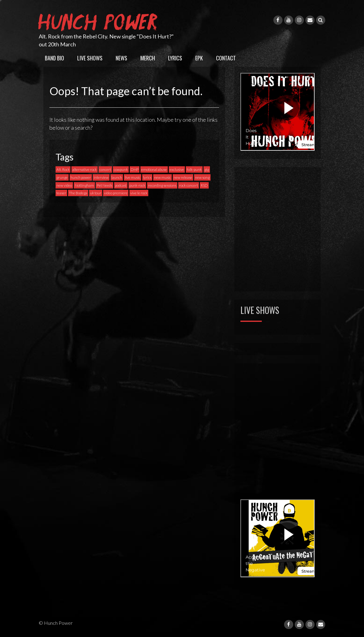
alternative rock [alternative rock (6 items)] (85, 169)
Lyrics (175, 58)
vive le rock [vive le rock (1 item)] (139, 193)
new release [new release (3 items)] (183, 177)
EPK (199, 58)
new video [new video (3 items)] (64, 185)
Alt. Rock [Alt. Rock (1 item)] (63, 169)
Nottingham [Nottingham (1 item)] (84, 185)
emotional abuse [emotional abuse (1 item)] (154, 169)
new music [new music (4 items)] (162, 177)
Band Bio (54, 58)
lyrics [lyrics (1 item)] (147, 177)
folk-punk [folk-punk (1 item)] (194, 169)
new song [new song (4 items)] (202, 177)
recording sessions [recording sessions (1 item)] (162, 185)
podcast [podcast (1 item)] (121, 185)
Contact (226, 58)
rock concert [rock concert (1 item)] (189, 185)
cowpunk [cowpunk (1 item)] (121, 169)
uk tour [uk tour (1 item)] (96, 193)
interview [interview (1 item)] (101, 177)
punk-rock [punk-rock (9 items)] (137, 185)
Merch (148, 58)
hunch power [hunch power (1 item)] (81, 177)
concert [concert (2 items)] (105, 169)
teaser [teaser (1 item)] (61, 193)
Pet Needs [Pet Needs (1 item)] (105, 185)
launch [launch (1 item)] (117, 177)
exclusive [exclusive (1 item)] (177, 169)
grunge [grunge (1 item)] (62, 177)
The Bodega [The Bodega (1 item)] (78, 193)
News (121, 58)
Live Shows (90, 58)
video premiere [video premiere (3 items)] (116, 193)
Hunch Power (99, 21)
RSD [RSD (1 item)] (204, 185)
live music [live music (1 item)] (133, 177)
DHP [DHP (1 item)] (135, 169)
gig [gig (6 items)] (207, 169)
